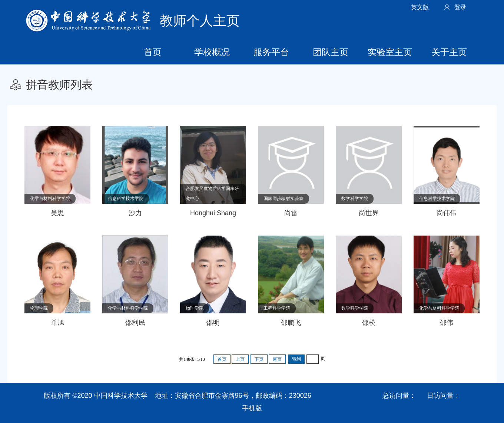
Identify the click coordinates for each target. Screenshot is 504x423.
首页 (153, 52)
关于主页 (449, 52)
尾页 (277, 359)
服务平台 (271, 52)
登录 (460, 7)
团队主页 (331, 52)
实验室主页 (390, 52)
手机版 (252, 408)
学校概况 (212, 52)
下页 (259, 359)
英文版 (420, 7)
